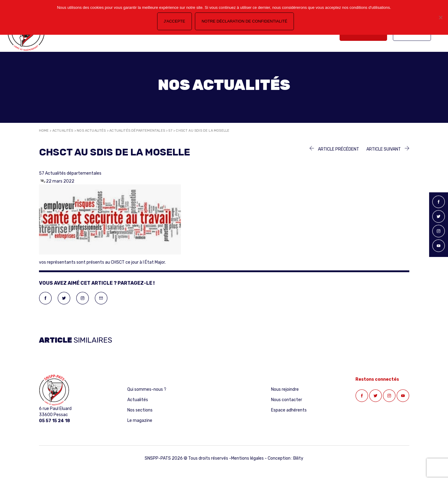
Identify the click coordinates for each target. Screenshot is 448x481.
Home (44, 131)
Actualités (63, 131)
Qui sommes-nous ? (147, 389)
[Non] (440, 17)
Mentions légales (247, 458)
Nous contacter (287, 400)
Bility (298, 458)
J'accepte (175, 21)
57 (170, 131)
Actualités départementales (137, 131)
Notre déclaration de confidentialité (244, 21)
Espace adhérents (289, 410)
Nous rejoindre (285, 389)
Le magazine (140, 420)
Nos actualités (91, 131)
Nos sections (140, 410)
